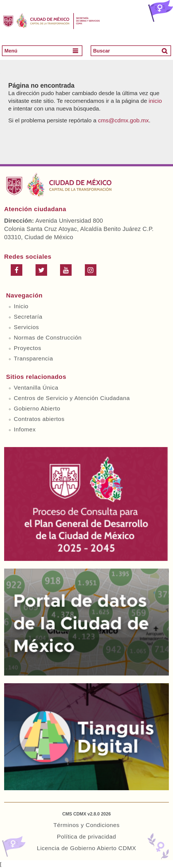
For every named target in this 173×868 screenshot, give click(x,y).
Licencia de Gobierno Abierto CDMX (86, 848)
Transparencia (33, 358)
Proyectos (28, 348)
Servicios (26, 327)
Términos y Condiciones (87, 825)
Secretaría (28, 317)
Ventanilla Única (36, 388)
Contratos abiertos (39, 419)
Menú (11, 51)
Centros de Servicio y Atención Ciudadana (72, 398)
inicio (155, 101)
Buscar (102, 51)
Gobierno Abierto (37, 408)
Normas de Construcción (48, 337)
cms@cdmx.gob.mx (124, 120)
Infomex (25, 429)
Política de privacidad (86, 837)
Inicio (21, 306)
